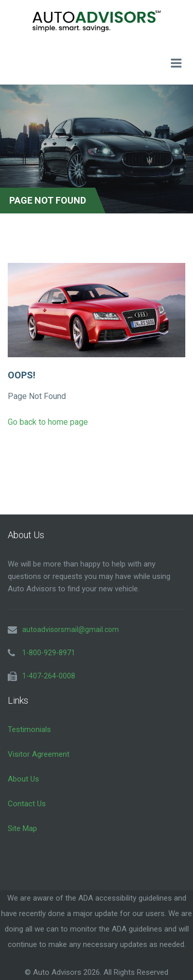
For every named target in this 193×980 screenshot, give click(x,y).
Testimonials (29, 729)
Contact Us (27, 804)
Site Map (22, 828)
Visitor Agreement (39, 754)
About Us (23, 779)
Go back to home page (48, 422)
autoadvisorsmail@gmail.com (71, 629)
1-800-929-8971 (49, 653)
